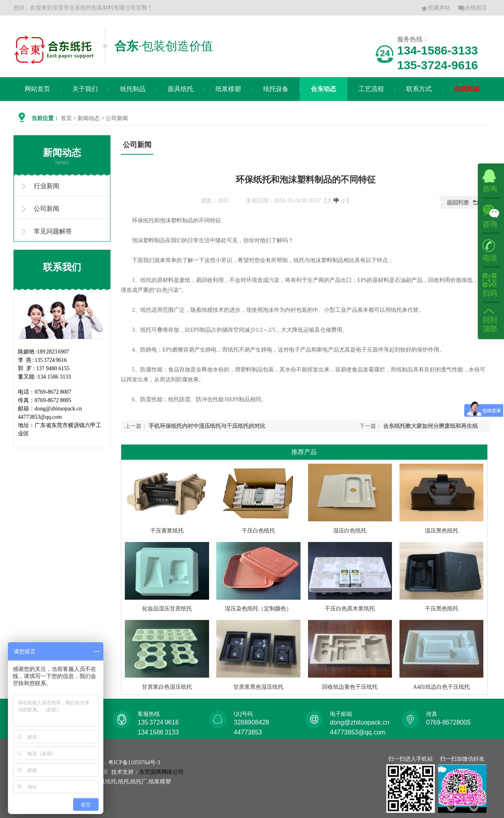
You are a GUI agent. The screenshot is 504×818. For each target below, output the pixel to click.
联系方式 (419, 89)
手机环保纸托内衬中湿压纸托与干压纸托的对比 (207, 426)
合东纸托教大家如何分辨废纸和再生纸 (430, 426)
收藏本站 (436, 8)
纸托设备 (276, 89)
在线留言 (473, 8)
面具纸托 (180, 89)
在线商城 (467, 89)
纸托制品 (133, 89)
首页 (66, 118)
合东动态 (324, 89)
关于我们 (85, 89)
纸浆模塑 (228, 89)
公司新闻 (47, 209)
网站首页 (37, 89)
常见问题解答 (53, 231)
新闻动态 (89, 118)
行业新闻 (47, 186)
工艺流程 (371, 89)
